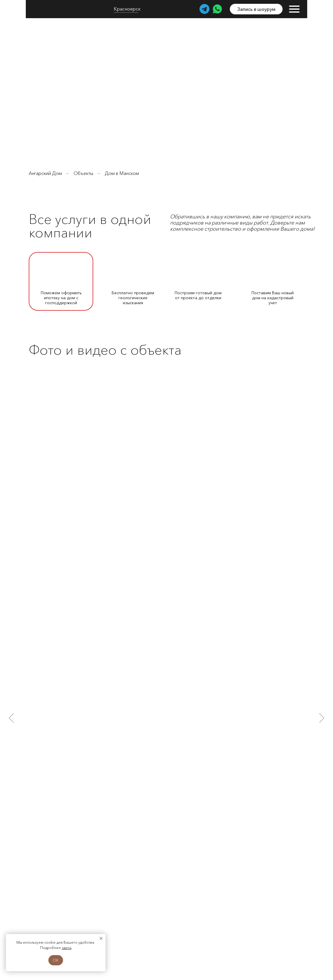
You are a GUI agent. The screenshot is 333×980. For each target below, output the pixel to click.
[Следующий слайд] (322, 718)
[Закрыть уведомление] (101, 938)
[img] (51, 9)
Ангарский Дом (45, 173)
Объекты (83, 173)
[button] (256, 9)
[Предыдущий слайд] (11, 718)
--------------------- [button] (126, 12)
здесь (67, 948)
